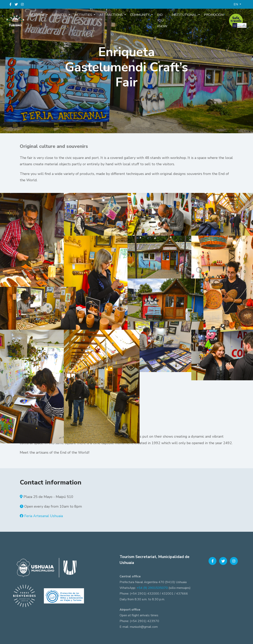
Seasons (41, 17)
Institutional (182, 17)
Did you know (161, 22)
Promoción (210, 17)
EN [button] (236, 4)
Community (140, 17)
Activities (85, 17)
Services (62, 17)
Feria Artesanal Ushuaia (44, 516)
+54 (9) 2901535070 (152, 588)
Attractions (112, 17)
